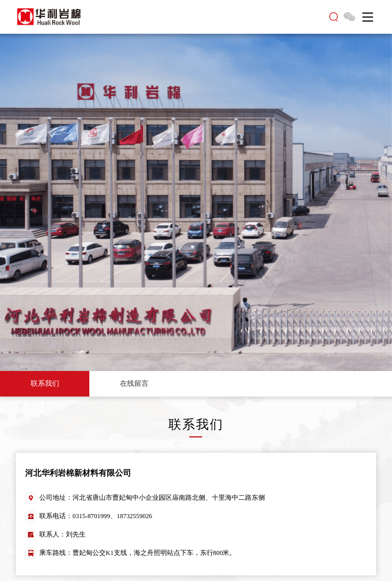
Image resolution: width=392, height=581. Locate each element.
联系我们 (45, 384)
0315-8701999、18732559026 (112, 516)
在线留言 (134, 384)
